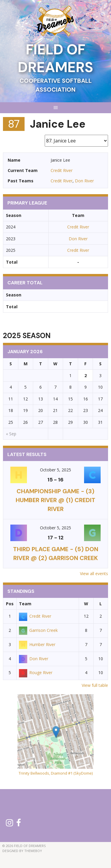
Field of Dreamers (55, 58)
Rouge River (36, 673)
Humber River (37, 644)
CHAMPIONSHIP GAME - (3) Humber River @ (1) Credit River (55, 500)
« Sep (11, 434)
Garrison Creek (38, 630)
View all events (94, 573)
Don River (84, 181)
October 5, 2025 (55, 470)
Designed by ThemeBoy (22, 851)
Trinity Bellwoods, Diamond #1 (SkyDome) (56, 773)
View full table (95, 685)
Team (25, 604)
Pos (10, 604)
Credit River (62, 170)
